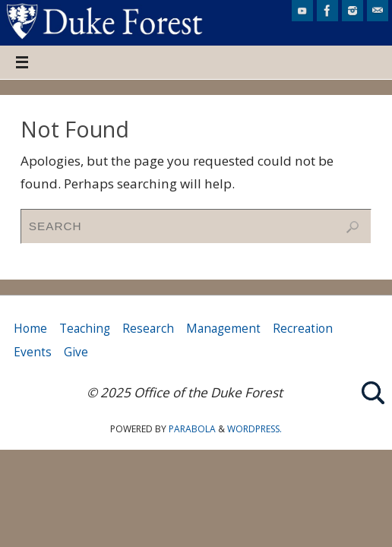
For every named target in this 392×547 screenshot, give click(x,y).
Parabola (192, 429)
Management (223, 329)
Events (33, 352)
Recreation (303, 329)
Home (30, 329)
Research (148, 329)
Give (76, 352)
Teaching (85, 329)
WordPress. (254, 429)
